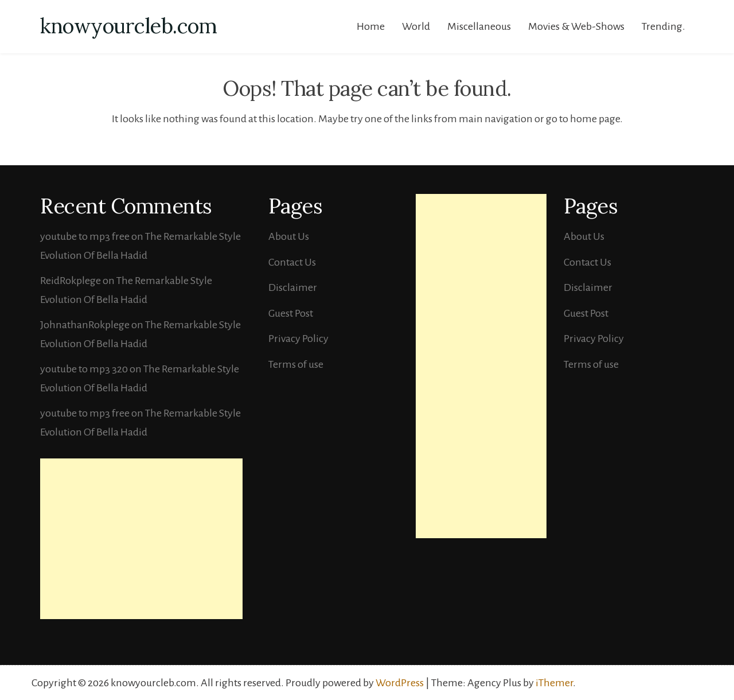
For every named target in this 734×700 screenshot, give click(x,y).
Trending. (663, 26)
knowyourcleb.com (128, 26)
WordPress (400, 683)
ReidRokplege (71, 281)
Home (371, 26)
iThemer (554, 683)
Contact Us (292, 262)
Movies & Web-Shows (576, 26)
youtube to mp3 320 (84, 369)
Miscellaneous (479, 26)
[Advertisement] (141, 539)
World (416, 26)
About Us (289, 236)
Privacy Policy (298, 339)
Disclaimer (293, 287)
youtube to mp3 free (85, 236)
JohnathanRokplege (85, 325)
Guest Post (291, 313)
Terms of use (296, 364)
